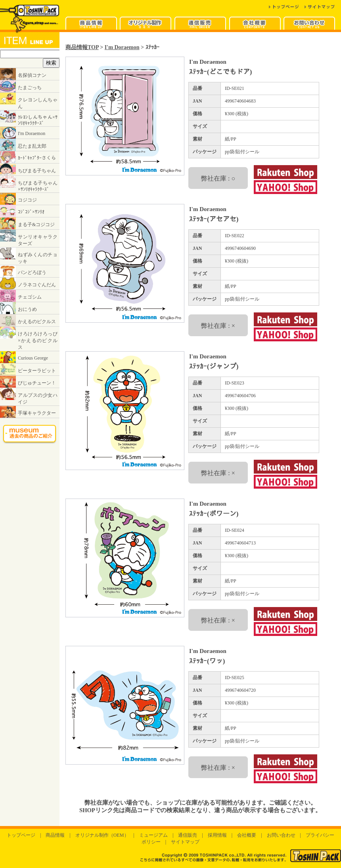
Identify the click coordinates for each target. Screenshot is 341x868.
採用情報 (217, 835)
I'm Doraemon (122, 47)
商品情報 (55, 835)
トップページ (21, 835)
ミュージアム (153, 835)
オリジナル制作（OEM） (102, 835)
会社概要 (247, 835)
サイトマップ (185, 842)
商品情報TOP (82, 47)
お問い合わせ (281, 835)
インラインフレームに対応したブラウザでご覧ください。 (30, 244)
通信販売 (188, 835)
